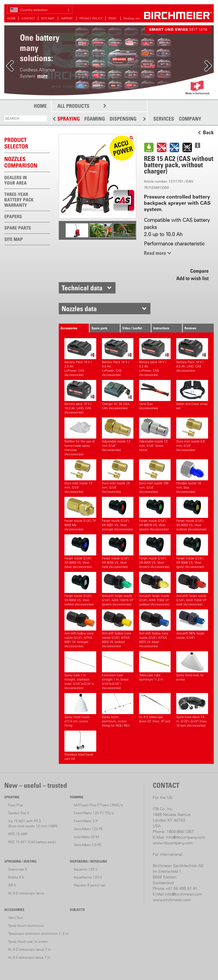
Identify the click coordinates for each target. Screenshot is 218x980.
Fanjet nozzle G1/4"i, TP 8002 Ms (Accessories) (80, 514)
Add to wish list (192, 278)
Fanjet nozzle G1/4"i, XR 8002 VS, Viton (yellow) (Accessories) (192, 514)
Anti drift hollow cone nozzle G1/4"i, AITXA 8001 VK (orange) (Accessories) (80, 629)
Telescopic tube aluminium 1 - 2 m (155, 666)
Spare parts (99, 328)
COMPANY (190, 119)
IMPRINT (67, 18)
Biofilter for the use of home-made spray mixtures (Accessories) (80, 437)
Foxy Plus (16, 805)
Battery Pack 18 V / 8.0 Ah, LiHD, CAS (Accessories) (192, 355)
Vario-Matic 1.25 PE (88, 829)
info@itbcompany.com (185, 837)
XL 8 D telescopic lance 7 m (30, 949)
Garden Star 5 (19, 813)
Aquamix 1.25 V (86, 869)
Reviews (190, 328)
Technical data (82, 288)
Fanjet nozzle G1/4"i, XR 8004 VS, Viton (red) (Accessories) (118, 552)
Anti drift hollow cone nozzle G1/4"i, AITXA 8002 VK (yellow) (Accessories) (118, 629)
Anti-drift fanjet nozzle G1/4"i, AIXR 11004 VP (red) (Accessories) (192, 589)
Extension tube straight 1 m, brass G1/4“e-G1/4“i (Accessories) (118, 671)
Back (208, 133)
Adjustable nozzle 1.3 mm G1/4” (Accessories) (118, 435)
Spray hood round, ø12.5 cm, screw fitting (80, 710)
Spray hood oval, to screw (192, 666)
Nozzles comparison (21, 162)
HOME (11, 18)
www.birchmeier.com (172, 900)
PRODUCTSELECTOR (16, 143)
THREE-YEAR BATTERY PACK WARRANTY (19, 200)
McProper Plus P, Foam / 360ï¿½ (98, 805)
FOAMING (95, 119)
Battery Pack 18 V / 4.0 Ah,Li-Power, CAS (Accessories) (118, 357)
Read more (155, 253)
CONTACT (28, 18)
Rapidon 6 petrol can (90, 885)
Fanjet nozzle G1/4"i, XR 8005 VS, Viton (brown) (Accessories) (155, 552)
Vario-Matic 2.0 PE (88, 845)
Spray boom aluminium (26, 926)
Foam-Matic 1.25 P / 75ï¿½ (94, 813)
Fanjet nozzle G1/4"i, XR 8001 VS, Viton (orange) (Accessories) (118, 514)
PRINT (113, 18)
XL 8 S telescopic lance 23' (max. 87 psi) (155, 708)
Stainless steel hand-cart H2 (80, 746)
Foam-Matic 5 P (86, 821)
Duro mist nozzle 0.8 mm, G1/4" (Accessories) (192, 435)
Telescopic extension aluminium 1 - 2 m (38, 934)
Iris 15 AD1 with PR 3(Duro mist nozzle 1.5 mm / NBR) (33, 823)
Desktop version (134, 18)
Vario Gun (16, 918)
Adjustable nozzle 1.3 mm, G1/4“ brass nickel (155, 435)
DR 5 (12, 885)
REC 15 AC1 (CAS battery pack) (32, 842)
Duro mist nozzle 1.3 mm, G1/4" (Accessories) (80, 476)
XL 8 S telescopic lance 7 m (29, 957)
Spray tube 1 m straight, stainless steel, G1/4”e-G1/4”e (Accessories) (80, 671)
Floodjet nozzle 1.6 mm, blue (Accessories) (192, 476)
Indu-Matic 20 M (86, 837)
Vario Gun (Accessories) (155, 395)
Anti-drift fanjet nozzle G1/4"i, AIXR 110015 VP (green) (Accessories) (118, 589)
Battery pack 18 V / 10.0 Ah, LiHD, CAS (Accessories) (80, 397)
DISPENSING (123, 119)
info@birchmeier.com (184, 894)
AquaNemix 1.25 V (88, 877)
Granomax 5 (18, 869)
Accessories (69, 328)
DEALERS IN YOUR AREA (16, 180)
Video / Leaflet (132, 328)
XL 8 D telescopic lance (26, 893)
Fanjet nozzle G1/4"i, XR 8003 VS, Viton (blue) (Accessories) (80, 552)
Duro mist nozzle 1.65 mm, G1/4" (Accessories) (155, 476)
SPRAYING (69, 119)
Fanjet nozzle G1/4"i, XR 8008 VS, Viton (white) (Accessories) (80, 589)
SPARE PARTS (18, 228)
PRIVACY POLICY (91, 18)
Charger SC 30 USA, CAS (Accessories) (118, 395)
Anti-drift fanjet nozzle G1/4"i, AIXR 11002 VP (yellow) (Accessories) (155, 589)
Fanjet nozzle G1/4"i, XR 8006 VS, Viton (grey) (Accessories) (192, 552)
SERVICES (164, 119)
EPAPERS (13, 216)
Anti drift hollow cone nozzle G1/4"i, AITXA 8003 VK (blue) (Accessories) (155, 629)
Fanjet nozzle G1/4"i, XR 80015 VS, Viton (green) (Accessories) (155, 514)
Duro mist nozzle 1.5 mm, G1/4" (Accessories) (118, 476)
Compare (199, 271)
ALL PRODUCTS (73, 106)
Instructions (161, 328)
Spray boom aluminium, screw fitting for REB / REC (118, 710)
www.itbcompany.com (173, 843)
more (42, 76)
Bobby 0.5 (16, 877)
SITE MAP (48, 18)
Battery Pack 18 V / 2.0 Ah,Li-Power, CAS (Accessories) (80, 357)
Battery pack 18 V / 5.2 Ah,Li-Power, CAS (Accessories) (155, 357)
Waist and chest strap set (192, 395)
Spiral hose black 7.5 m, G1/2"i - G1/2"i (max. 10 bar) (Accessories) (192, 710)
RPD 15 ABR (18, 834)
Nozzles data (79, 309)
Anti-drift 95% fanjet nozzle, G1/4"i (192, 625)
